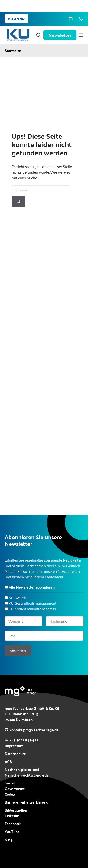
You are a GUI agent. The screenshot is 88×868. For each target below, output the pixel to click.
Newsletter (60, 35)
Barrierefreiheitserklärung (27, 802)
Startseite (13, 51)
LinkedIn (12, 816)
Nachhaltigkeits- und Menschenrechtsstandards (27, 772)
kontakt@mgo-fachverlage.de (34, 730)
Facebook (13, 824)
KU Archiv (16, 19)
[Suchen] (19, 201)
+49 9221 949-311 (24, 740)
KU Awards (18, 598)
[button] (39, 35)
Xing (9, 839)
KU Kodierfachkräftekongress (32, 609)
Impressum (14, 746)
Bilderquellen (16, 810)
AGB (8, 762)
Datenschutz (15, 754)
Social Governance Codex (15, 789)
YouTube (12, 832)
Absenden (18, 651)
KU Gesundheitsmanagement (33, 603)
